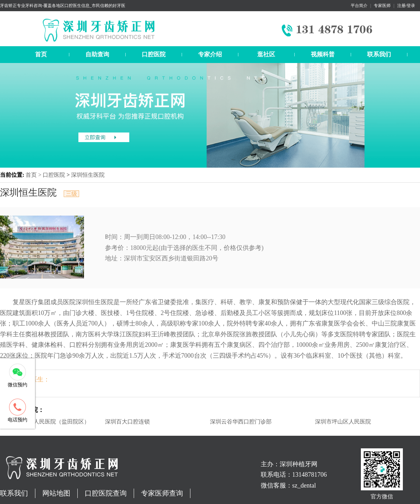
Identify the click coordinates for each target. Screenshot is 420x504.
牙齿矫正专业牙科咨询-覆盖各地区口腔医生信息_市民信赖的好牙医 (63, 6)
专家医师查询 (162, 493)
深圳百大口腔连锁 (127, 422)
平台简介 (359, 6)
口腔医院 (154, 54)
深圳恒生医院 (88, 175)
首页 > (34, 175)
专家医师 (382, 6)
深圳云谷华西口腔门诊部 (241, 422)
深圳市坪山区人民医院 (343, 422)
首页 (41, 54)
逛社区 (266, 54)
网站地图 (56, 493)
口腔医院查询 (106, 493)
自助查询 (97, 54)
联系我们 (379, 54)
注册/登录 (406, 6)
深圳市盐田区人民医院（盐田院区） (45, 422)
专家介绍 (210, 54)
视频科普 (323, 54)
